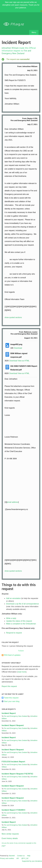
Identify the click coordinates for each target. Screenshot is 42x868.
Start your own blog (12, 701)
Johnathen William (10, 48)
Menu (34, 32)
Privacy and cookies (7, 858)
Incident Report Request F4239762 (17, 774)
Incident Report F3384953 (13, 810)
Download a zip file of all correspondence (23, 604)
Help (29, 856)
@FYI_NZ (25, 858)
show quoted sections (13, 317)
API (18, 858)
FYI (15, 24)
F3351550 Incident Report (13, 762)
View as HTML (24, 361)
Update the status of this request (19, 621)
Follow (21, 651)
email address (13, 502)
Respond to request (14, 633)
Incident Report (9, 713)
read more (22, 672)
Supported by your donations (32, 861)
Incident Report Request (13, 725)
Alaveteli (12, 856)
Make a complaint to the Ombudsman (21, 624)
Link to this (36, 108)
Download (18, 348)
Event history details (10, 838)
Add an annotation (13, 598)
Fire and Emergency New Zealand (16, 52)
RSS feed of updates (12, 655)
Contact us (21, 856)
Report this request (9, 686)
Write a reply (11, 618)
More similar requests (10, 834)
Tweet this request (11, 698)
